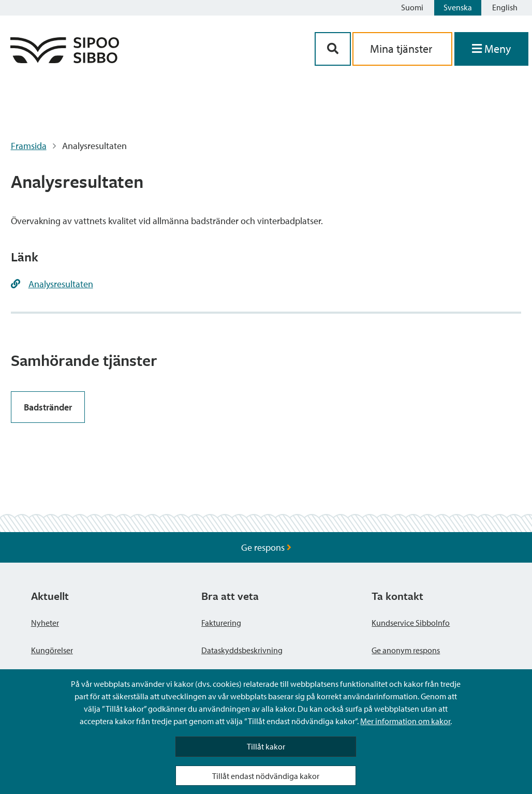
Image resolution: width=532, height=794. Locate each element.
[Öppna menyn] (491, 49)
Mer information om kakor (405, 721)
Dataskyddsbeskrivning (242, 650)
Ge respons (266, 547)
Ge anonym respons (406, 650)
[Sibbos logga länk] (65, 60)
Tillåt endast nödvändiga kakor (266, 776)
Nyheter (45, 623)
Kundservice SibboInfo (411, 623)
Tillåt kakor (266, 746)
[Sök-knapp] (333, 49)
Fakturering (221, 623)
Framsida (29, 146)
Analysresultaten (61, 284)
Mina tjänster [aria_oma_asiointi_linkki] (402, 49)
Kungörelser (52, 650)
